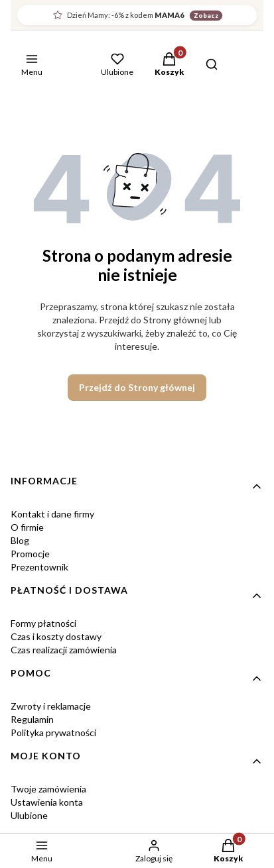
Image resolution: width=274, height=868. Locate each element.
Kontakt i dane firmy (52, 514)
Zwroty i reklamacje (51, 706)
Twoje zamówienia (48, 789)
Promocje (30, 554)
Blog (20, 540)
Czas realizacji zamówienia (64, 650)
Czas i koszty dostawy (56, 636)
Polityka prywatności (53, 732)
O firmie (27, 527)
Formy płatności (43, 623)
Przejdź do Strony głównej (137, 387)
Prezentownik (39, 567)
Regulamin (32, 719)
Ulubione (29, 815)
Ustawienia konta (47, 802)
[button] (169, 66)
